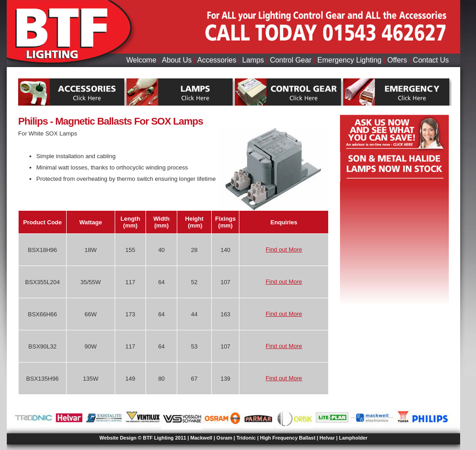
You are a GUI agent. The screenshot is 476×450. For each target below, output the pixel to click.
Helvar (327, 438)
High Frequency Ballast (287, 438)
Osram (224, 438)
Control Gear (291, 60)
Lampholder (353, 438)
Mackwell (201, 438)
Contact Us (431, 60)
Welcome (141, 60)
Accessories (217, 60)
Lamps (253, 60)
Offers (397, 60)
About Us (177, 60)
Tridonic (246, 438)
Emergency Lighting (349, 60)
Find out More (284, 249)
